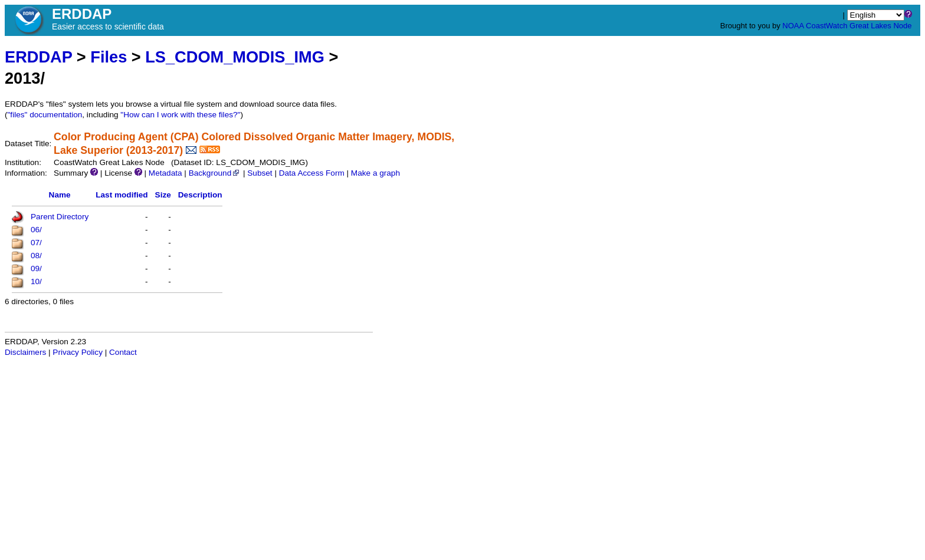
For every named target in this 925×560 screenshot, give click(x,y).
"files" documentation (45, 115)
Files (109, 57)
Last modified (122, 195)
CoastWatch (826, 26)
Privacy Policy (78, 352)
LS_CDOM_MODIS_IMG (235, 57)
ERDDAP (38, 57)
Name (60, 195)
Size (163, 195)
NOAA (793, 26)
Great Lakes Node (881, 26)
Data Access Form (312, 173)
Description (200, 195)
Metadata (165, 173)
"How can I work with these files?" (180, 115)
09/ (36, 269)
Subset (260, 173)
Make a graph (375, 173)
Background (215, 173)
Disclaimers (25, 352)
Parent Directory (60, 217)
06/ (36, 230)
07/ (36, 243)
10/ (36, 281)
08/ (36, 256)
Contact (123, 352)
